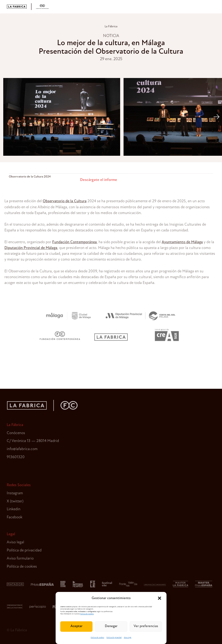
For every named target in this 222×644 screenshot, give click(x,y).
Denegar (111, 626)
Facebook (14, 517)
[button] (160, 598)
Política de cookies (97, 638)
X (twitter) (15, 501)
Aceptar (76, 626)
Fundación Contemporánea (74, 242)
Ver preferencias (146, 626)
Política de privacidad (114, 638)
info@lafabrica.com (22, 449)
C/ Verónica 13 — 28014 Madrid (33, 441)
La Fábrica (111, 26)
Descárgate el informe (99, 180)
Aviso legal (128, 638)
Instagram (15, 493)
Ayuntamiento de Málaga (182, 242)
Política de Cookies (87, 614)
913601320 (16, 457)
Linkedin (14, 509)
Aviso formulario (20, 558)
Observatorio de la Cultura (65, 201)
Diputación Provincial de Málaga (31, 248)
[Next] (216, 117)
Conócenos (16, 433)
